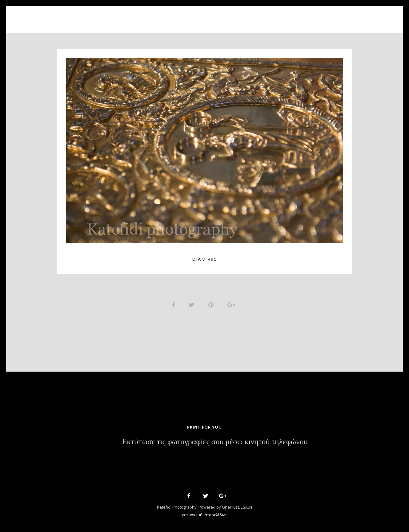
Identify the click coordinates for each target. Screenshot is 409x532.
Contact (275, 16)
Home (134, 16)
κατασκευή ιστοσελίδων (205, 515)
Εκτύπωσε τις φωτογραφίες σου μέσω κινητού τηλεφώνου (215, 442)
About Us (164, 16)
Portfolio (200, 16)
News (247, 16)
